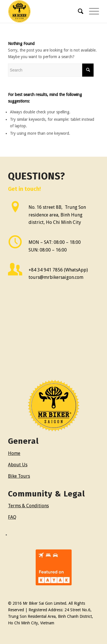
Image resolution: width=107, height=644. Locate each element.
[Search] (78, 11)
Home (14, 453)
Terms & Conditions (28, 506)
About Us (18, 465)
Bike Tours (19, 476)
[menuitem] (78, 11)
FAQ (12, 517)
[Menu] (91, 11)
